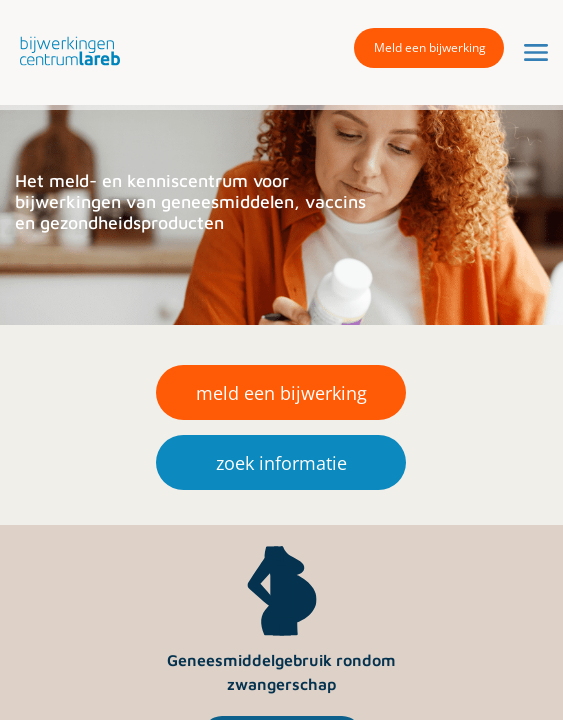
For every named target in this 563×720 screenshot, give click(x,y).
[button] (65, 50)
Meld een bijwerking (430, 47)
